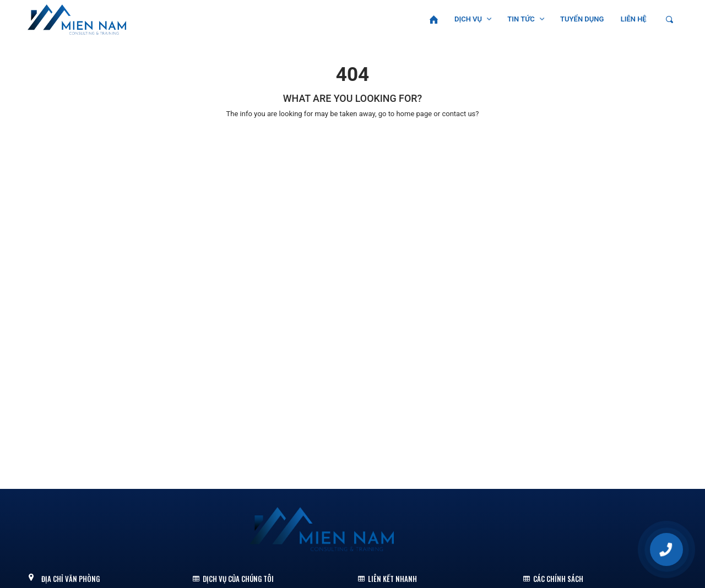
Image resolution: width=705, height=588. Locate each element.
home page (414, 114)
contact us (459, 114)
